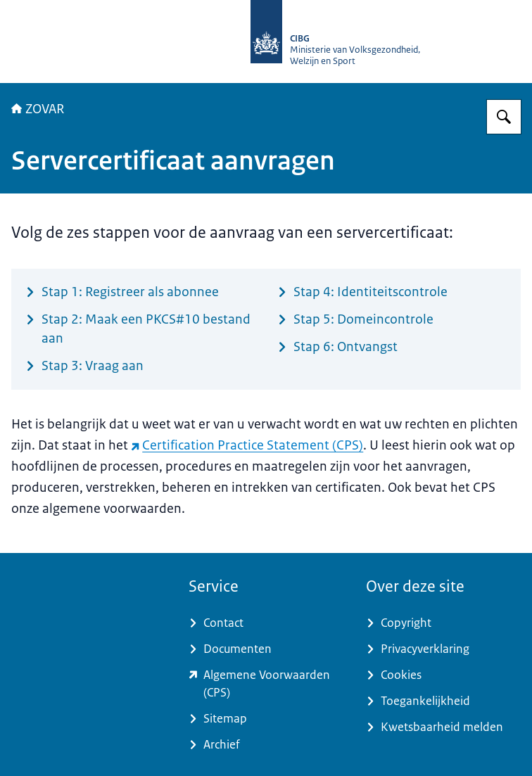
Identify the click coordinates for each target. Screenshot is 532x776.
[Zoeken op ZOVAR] (504, 117)
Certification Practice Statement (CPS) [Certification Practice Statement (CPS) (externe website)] (247, 445)
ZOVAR (38, 109)
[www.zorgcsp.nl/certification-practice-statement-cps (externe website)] (266, 684)
